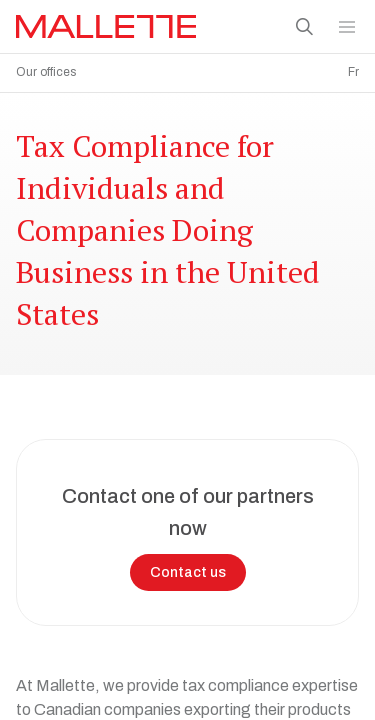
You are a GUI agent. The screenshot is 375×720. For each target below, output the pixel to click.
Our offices (46, 72)
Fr (353, 72)
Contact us (188, 567)
